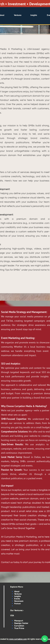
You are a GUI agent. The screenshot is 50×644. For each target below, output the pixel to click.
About (17, 591)
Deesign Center (21, 623)
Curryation (19, 626)
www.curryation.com (18, 639)
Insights (18, 596)
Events (17, 599)
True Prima (19, 628)
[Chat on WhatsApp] (45, 639)
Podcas (17, 604)
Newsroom (19, 601)
